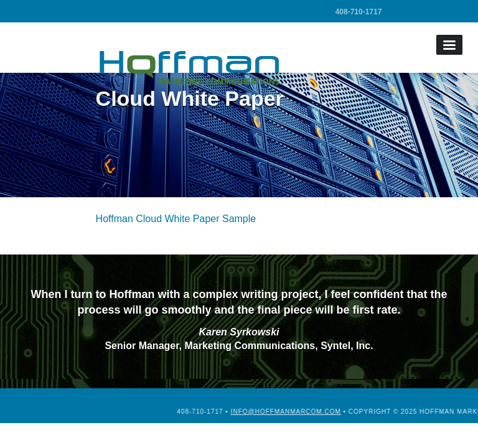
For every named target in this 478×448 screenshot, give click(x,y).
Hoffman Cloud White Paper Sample (176, 219)
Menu (449, 45)
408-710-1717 (359, 12)
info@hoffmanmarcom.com (340, 412)
